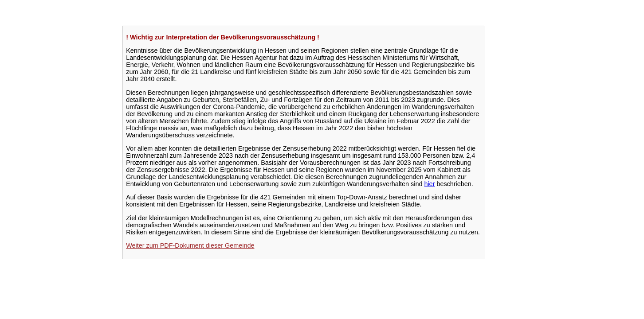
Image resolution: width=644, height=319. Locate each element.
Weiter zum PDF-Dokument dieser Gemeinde (190, 245)
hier (429, 184)
